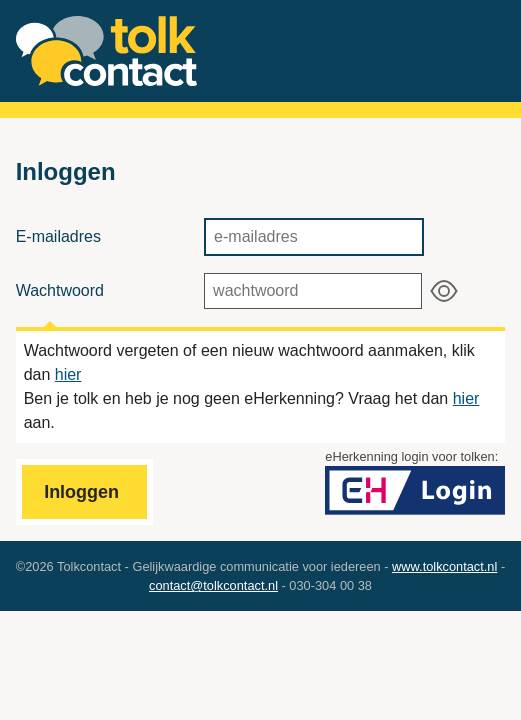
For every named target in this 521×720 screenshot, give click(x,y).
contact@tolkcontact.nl (213, 585)
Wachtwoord (60, 290)
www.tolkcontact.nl (444, 566)
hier (68, 374)
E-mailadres (58, 236)
